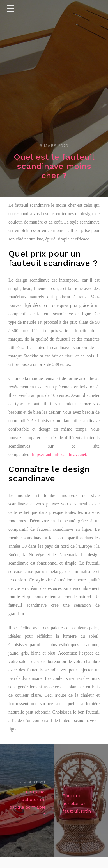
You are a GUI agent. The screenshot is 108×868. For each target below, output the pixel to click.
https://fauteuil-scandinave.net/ (60, 454)
